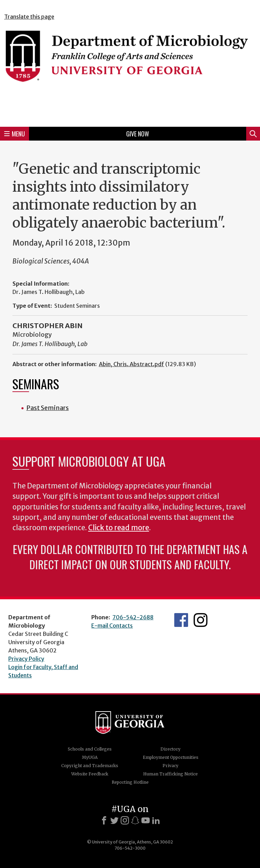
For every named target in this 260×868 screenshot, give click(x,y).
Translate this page (29, 17)
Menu (15, 134)
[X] (114, 820)
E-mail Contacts (112, 626)
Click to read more (119, 528)
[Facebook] (104, 820)
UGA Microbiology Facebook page (181, 620)
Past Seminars (48, 408)
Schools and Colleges (90, 749)
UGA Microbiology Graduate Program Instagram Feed (201, 620)
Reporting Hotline (130, 782)
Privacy (170, 766)
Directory (170, 749)
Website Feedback (90, 774)
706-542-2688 (133, 617)
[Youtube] (146, 820)
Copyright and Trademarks (90, 766)
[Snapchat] (135, 820)
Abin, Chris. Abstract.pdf (132, 364)
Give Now (138, 134)
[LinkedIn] (156, 820)
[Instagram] (125, 820)
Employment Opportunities (171, 757)
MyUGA (90, 757)
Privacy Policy (26, 659)
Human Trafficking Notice (170, 774)
